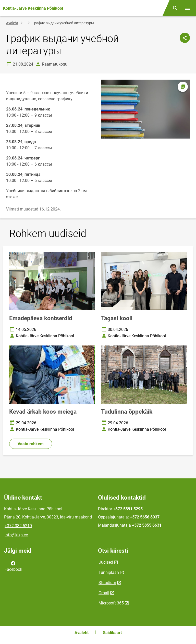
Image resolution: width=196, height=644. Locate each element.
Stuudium (107, 583)
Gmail (104, 593)
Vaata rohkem (31, 444)
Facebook (13, 566)
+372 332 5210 (18, 526)
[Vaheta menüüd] (188, 8)
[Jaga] (185, 38)
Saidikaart (112, 633)
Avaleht (12, 23)
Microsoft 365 (111, 603)
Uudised (106, 562)
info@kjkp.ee (16, 535)
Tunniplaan (109, 572)
